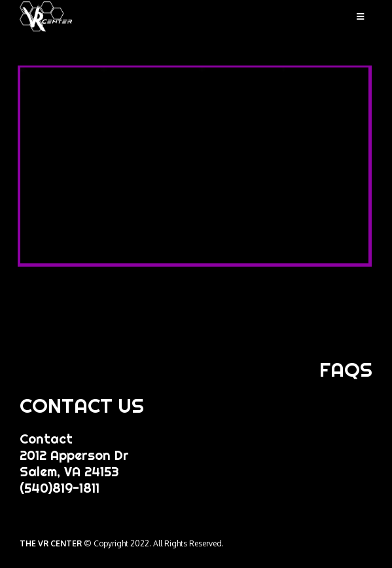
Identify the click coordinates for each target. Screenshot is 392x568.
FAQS (346, 369)
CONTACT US (82, 406)
